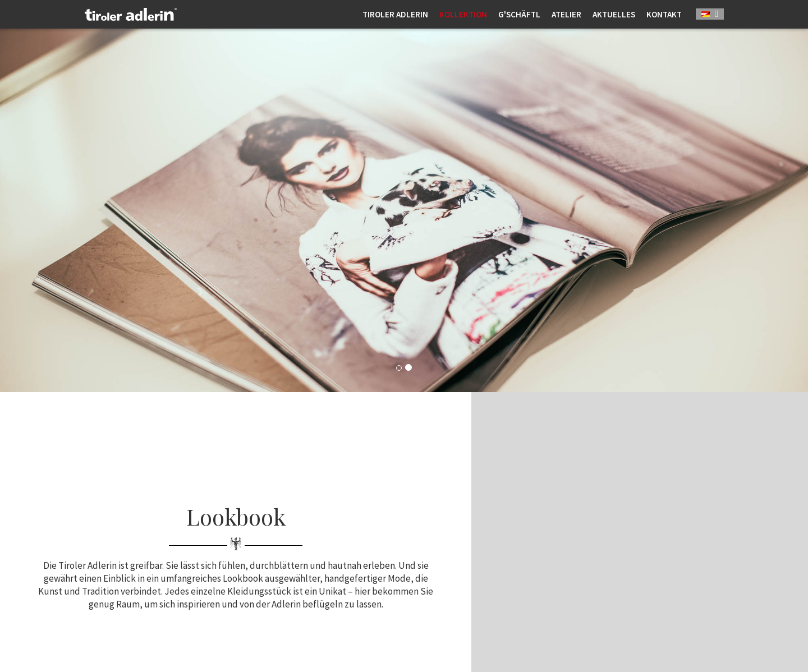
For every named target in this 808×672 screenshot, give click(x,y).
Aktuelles (614, 14)
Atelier (566, 14)
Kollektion (463, 14)
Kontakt (664, 14)
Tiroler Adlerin (395, 14)
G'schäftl (519, 14)
